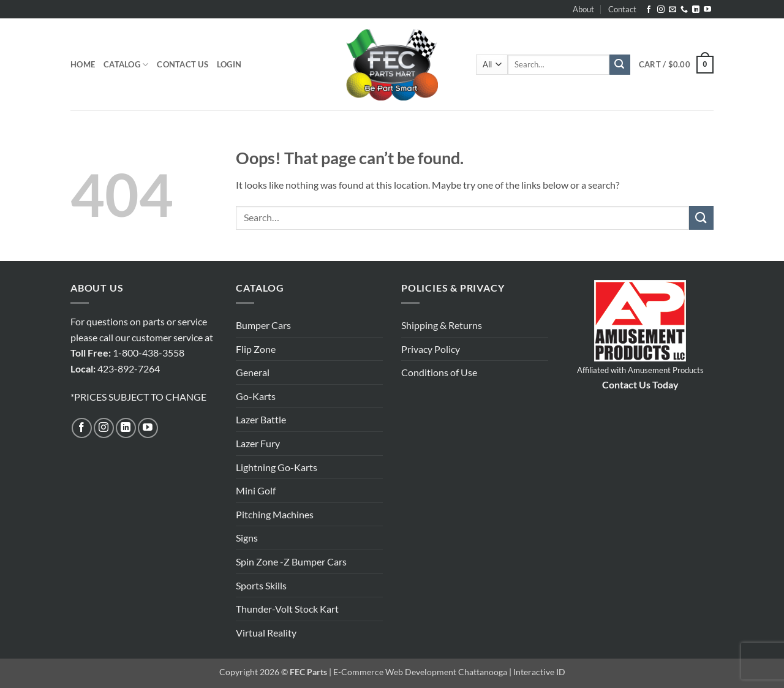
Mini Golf (256, 490)
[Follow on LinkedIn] (696, 10)
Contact (622, 9)
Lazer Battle (261, 419)
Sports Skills (261, 585)
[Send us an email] (673, 10)
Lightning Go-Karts (277, 467)
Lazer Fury (258, 443)
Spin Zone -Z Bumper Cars (291, 561)
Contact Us (183, 64)
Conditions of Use (439, 372)
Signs (247, 538)
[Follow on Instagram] (661, 10)
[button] (229, 64)
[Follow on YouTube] (707, 10)
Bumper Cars (263, 325)
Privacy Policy (431, 349)
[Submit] (620, 65)
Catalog (126, 65)
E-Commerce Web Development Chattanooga (420, 672)
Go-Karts (256, 396)
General (253, 372)
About (583, 9)
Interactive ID (539, 672)
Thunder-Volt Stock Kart (287, 609)
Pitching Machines (275, 514)
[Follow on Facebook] (649, 10)
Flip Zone (256, 349)
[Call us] (684, 10)
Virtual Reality (266, 633)
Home (83, 64)
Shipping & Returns (442, 325)
